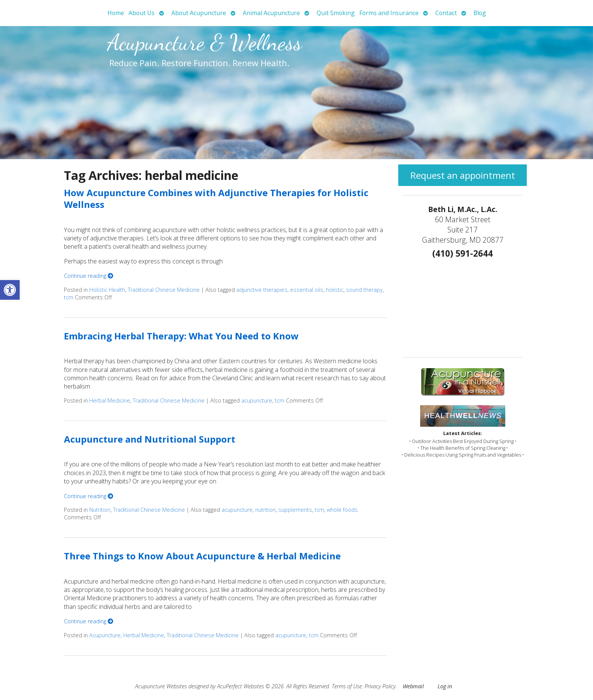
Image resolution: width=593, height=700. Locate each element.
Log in (445, 686)
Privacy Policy (380, 686)
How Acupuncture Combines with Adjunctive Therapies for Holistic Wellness (216, 198)
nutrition (265, 510)
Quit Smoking (336, 13)
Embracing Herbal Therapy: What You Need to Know (181, 336)
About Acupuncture (199, 13)
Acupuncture (105, 635)
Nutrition (100, 510)
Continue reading (88, 276)
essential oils (307, 290)
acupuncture (257, 400)
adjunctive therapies (262, 290)
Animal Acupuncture (271, 13)
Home (116, 13)
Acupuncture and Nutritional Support (150, 439)
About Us (142, 13)
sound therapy (364, 290)
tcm (69, 297)
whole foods (342, 510)
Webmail (413, 686)
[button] (10, 290)
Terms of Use (347, 686)
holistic (335, 290)
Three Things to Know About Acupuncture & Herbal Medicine (202, 556)
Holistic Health (107, 290)
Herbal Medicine (110, 400)
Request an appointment (463, 175)
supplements (295, 510)
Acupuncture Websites (161, 686)
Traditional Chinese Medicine (164, 290)
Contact (446, 13)
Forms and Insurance (389, 13)
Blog (480, 13)
